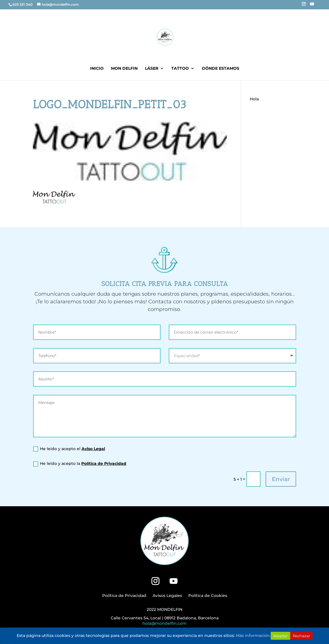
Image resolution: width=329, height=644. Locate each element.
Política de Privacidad (104, 463)
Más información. (253, 635)
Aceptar (280, 636)
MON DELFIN (124, 69)
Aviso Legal (93, 449)
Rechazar (301, 636)
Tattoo (180, 69)
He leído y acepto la (80, 464)
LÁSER (152, 69)
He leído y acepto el (69, 449)
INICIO (97, 69)
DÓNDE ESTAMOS (221, 69)
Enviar (281, 479)
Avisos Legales (167, 596)
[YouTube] (312, 6)
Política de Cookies (208, 596)
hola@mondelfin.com (164, 623)
